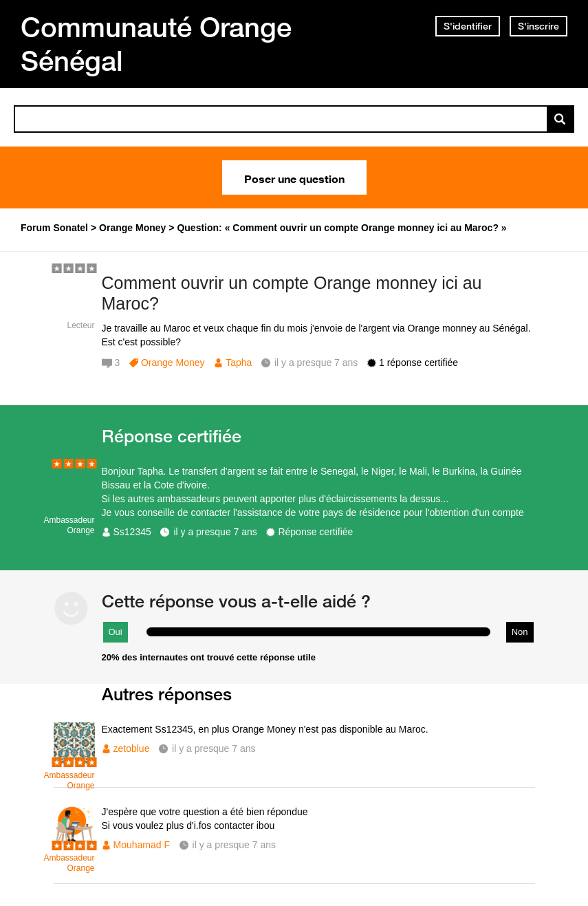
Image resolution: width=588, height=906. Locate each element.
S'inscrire (538, 26)
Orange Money (173, 363)
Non (520, 632)
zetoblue (132, 748)
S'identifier (468, 26)
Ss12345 (132, 532)
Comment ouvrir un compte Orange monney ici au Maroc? (292, 293)
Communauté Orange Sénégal (156, 44)
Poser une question (294, 177)
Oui (116, 632)
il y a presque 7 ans (215, 532)
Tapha (239, 363)
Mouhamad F (142, 845)
